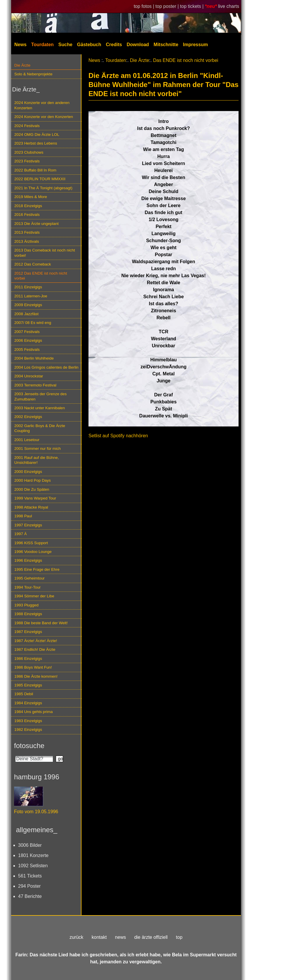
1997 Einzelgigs (28, 525)
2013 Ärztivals (27, 241)
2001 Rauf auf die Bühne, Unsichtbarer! (36, 460)
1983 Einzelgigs (28, 721)
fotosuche (29, 746)
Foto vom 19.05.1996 (36, 812)
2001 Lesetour (27, 440)
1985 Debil (24, 694)
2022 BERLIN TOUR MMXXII (40, 179)
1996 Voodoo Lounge (33, 552)
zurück (76, 937)
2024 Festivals (27, 126)
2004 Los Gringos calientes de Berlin (46, 367)
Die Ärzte (22, 65)
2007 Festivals (27, 332)
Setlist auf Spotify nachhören (118, 436)
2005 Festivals (27, 349)
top (179, 937)
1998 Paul (23, 516)
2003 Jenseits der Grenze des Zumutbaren (40, 396)
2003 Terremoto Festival (35, 385)
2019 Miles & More (31, 197)
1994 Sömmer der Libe (34, 596)
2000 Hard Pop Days (33, 480)
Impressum (195, 45)
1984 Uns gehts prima (33, 712)
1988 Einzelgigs (28, 614)
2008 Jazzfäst (26, 314)
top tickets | (193, 6)
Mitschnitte (166, 45)
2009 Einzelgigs (28, 305)
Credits (114, 45)
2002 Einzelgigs (28, 417)
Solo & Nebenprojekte (33, 74)
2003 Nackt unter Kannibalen (40, 408)
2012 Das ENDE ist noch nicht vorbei (41, 276)
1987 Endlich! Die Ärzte (35, 649)
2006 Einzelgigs (28, 340)
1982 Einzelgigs (28, 730)
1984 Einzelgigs (28, 703)
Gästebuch (89, 45)
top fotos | (145, 6)
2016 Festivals (27, 215)
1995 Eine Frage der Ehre (37, 569)
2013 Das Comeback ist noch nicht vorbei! (45, 253)
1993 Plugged (26, 605)
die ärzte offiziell (151, 937)
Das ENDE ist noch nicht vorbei (186, 60)
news (120, 937)
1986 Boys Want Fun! (33, 667)
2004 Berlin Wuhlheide (34, 358)
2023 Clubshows (29, 152)
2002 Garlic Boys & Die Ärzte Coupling (40, 428)
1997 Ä (21, 534)
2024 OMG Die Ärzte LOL (37, 135)
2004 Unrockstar (29, 376)
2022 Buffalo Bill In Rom (35, 170)
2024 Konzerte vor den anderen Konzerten (42, 105)
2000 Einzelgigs (28, 472)
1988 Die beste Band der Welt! (41, 623)
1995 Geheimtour (29, 578)
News (20, 45)
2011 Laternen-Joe (31, 296)
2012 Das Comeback (33, 264)
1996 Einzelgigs (28, 560)
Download (138, 45)
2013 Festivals (27, 232)
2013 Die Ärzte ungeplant (36, 224)
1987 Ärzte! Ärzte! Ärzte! (36, 641)
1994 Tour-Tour (27, 587)
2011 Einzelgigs (28, 287)
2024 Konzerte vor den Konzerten (44, 117)
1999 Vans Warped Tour (35, 498)
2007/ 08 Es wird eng (33, 323)
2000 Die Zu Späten (32, 489)
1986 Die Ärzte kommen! (36, 676)
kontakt (99, 937)
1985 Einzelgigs (28, 685)
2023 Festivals (27, 161)
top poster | (168, 6)
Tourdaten (42, 45)
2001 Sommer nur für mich (38, 449)
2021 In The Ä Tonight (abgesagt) (43, 188)
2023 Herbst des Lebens (36, 143)
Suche (65, 45)
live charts (229, 6)
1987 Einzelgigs (28, 632)
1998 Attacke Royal (31, 507)
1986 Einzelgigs (28, 659)
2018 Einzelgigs (28, 206)
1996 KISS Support (31, 543)
